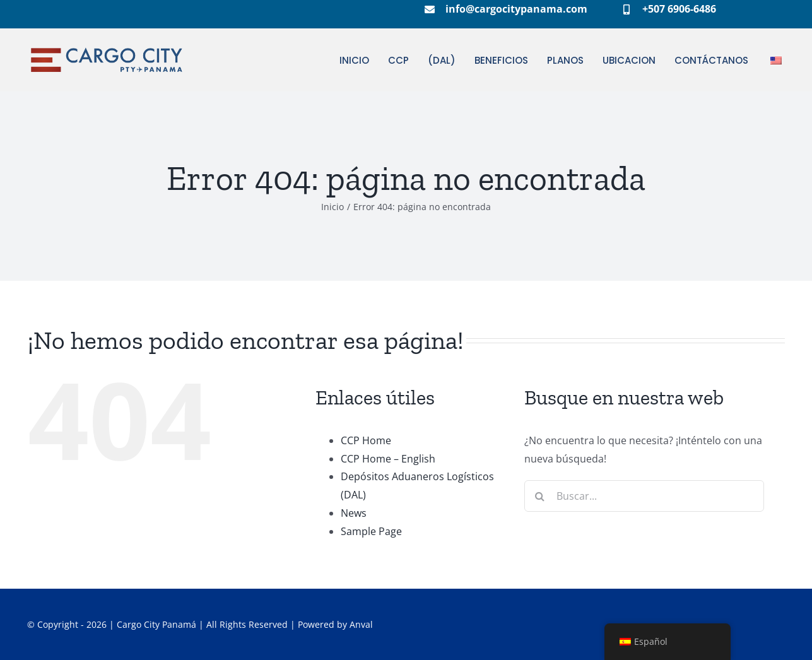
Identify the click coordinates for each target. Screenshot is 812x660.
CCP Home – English (388, 459)
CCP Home (366, 440)
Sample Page (371, 531)
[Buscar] (540, 496)
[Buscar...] (644, 496)
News (354, 513)
